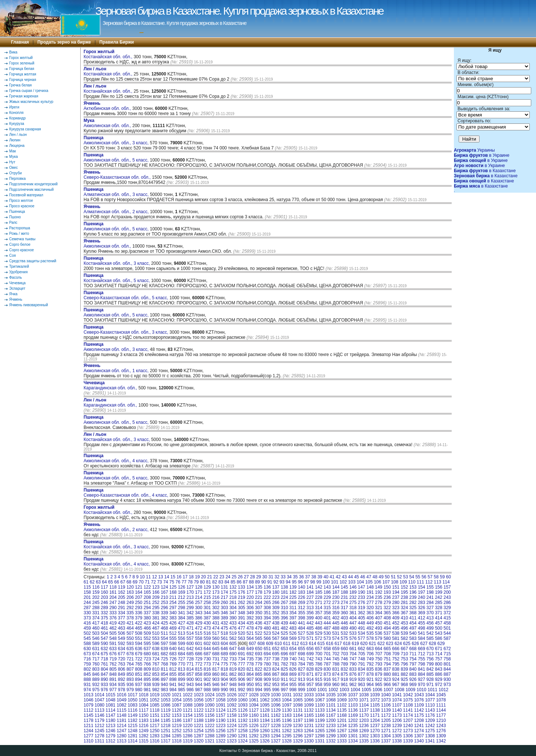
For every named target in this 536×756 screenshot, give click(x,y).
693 (259, 654)
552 (147, 638)
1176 (430, 715)
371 (438, 613)
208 (147, 597)
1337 (386, 741)
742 (310, 659)
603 (216, 644)
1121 (188, 710)
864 (250, 674)
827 (301, 669)
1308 (430, 736)
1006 (377, 690)
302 (216, 608)
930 (447, 679)
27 (246, 577)
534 (361, 633)
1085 (155, 705)
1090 (210, 705)
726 (173, 659)
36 (302, 577)
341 (181, 613)
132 (233, 587)
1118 (155, 710)
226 (301, 597)
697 (293, 654)
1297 (309, 736)
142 (319, 587)
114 (446, 582)
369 (422, 613)
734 (242, 659)
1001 (322, 690)
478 (250, 628)
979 (130, 690)
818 (224, 669)
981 (147, 690)
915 (319, 679)
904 (224, 679)
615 (321, 644)
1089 (199, 705)
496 (404, 628)
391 (242, 618)
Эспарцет (17, 288)
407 (379, 618)
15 (173, 577)
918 (344, 679)
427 (181, 623)
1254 (199, 731)
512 (173, 633)
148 (370, 587)
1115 (122, 710)
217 (224, 597)
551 (139, 638)
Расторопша (20, 228)
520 (242, 633)
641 (181, 649)
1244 (89, 731)
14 (167, 577)
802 (87, 669)
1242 (430, 726)
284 (430, 603)
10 (142, 577)
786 (319, 664)
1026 (232, 695)
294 (147, 608)
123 (156, 587)
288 (96, 608)
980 (139, 690)
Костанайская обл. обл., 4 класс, (117, 562)
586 (438, 638)
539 (404, 633)
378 (130, 618)
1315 (144, 741)
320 (370, 608)
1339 (408, 741)
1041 (397, 695)
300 (199, 608)
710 (404, 654)
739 (284, 659)
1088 (188, 705)
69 (135, 582)
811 (164, 669)
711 (413, 654)
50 (387, 577)
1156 (210, 715)
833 (353, 669)
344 (207, 613)
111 (421, 582)
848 (113, 674)
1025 (221, 695)
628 (433, 644)
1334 (353, 741)
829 (319, 669)
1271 (386, 731)
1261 (276, 731)
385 (190, 618)
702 (336, 654)
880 (387, 674)
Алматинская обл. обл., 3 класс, (117, 192)
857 (190, 674)
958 (319, 685)
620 (364, 644)
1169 (353, 715)
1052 (155, 700)
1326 (265, 741)
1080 (100, 705)
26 (240, 577)
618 (347, 644)
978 (122, 690)
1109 (419, 705)
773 (207, 664)
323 (396, 608)
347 (233, 613)
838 (396, 669)
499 (430, 628)
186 (327, 592)
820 (242, 669)
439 (284, 623)
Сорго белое (20, 244)
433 (233, 623)
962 (353, 685)
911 (284, 679)
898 (173, 679)
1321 (210, 741)
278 (379, 603)
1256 (221, 731)
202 (96, 597)
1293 (265, 736)
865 (259, 674)
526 (293, 633)
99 (319, 582)
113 (437, 582)
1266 (331, 731)
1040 (386, 695)
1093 (243, 705)
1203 (364, 720)
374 (96, 618)
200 (447, 592)
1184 (155, 720)
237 (396, 597)
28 (252, 577)
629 (441, 644)
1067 (320, 700)
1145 (89, 715)
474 (216, 628)
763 (122, 664)
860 (216, 674)
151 (396, 587)
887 (447, 674)
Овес (14, 168)
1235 (353, 726)
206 (130, 597)
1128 (265, 710)
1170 (364, 715)
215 (207, 597)
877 (361, 674)
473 (207, 628)
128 (199, 587)
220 (250, 597)
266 (276, 603)
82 (215, 582)
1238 (386, 726)
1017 (133, 695)
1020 (166, 695)
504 (104, 633)
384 (181, 618)
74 (166, 582)
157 (447, 587)
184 (310, 592)
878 (370, 674)
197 (422, 592)
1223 (221, 726)
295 (156, 608)
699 (310, 654)
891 (113, 679)
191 (370, 592)
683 (173, 654)
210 (164, 597)
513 (181, 633)
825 (284, 669)
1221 (199, 726)
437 (267, 623)
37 (307, 577)
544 (447, 633)
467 (156, 628)
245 (96, 603)
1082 (122, 705)
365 (387, 613)
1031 (287, 695)
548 (113, 638)
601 (199, 644)
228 (319, 597)
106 (378, 582)
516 (207, 633)
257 (199, 603)
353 (284, 613)
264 (259, 603)
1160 (254, 715)
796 (404, 664)
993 (250, 690)
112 (429, 582)
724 (156, 659)
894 (139, 679)
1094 (254, 705)
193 (387, 592)
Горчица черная (23, 80)
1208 (419, 720)
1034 (320, 695)
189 (353, 592)
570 (301, 638)
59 (442, 577)
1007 (388, 690)
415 (447, 618)
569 (293, 638)
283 (422, 603)
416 (87, 623)
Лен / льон (18, 135)
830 (327, 669)
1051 (144, 700)
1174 (408, 715)
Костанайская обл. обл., (109, 54)
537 (387, 633)
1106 (386, 705)
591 (113, 644)
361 (353, 613)
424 (156, 623)
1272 (397, 731)
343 (199, 613)
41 (332, 577)
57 (430, 577)
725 (164, 659)
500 (438, 628)
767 (156, 664)
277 (370, 603)
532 (344, 633)
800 (438, 664)
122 (147, 587)
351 (267, 613)
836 (379, 669)
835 (370, 669)
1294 (276, 736)
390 (233, 618)
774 (216, 664)
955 (293, 685)
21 (210, 577)
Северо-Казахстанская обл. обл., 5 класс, (126, 295)
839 (404, 669)
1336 (375, 741)
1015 (111, 695)
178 (259, 592)
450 (379, 623)
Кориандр (17, 118)
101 (335, 582)
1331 (320, 741)
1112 (89, 710)
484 (301, 628)
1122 (199, 710)
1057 (210, 700)
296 (164, 608)
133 (242, 587)
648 (242, 649)
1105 (375, 705)
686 (199, 654)
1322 (221, 741)
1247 (122, 731)
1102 (342, 705)
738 (276, 659)
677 (122, 654)
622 (381, 644)
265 (267, 603)
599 (181, 644)
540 (413, 633)
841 (422, 669)
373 (87, 618)
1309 (441, 736)
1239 (397, 726)
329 (447, 608)
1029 (265, 695)
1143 (430, 710)
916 (327, 679)
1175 (419, 715)
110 (412, 582)
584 (422, 638)
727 (181, 659)
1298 (320, 736)
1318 (177, 741)
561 (224, 638)
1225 (243, 726)
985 (181, 690)
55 (418, 577)
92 (276, 582)
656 (310, 649)
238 (404, 597)
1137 (364, 710)
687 (207, 654)
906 (242, 679)
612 (295, 644)
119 (122, 587)
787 (327, 664)
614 (312, 644)
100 (326, 582)
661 (353, 649)
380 (147, 618)
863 (242, 674)
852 (147, 674)
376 (113, 618)
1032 (298, 695)
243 (447, 597)
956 (301, 685)
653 (284, 649)
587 (447, 638)
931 (87, 685)
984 (173, 690)
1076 (419, 700)
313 (310, 608)
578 (370, 638)
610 (278, 644)
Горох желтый (21, 58)
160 (104, 592)
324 (404, 608)
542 (430, 633)
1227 (265, 726)
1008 (399, 690)
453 (404, 623)
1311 (100, 741)
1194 (265, 720)
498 (422, 628)
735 (250, 659)
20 (203, 577)
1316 (155, 741)
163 (130, 592)
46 (363, 577)
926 (413, 679)
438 (276, 623)
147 (361, 587)
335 (130, 613)
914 (310, 679)
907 (250, 679)
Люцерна (17, 146)
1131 (298, 710)
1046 (89, 700)
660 (344, 649)
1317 (166, 741)
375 (104, 618)
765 (139, 664)
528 (310, 633)
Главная (20, 42)
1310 (89, 741)
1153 (177, 715)
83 (221, 582)
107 (386, 582)
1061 (254, 700)
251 (147, 603)
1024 (210, 695)
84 (227, 582)
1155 (199, 715)
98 (313, 582)
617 (338, 644)
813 (181, 669)
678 (130, 654)
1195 (276, 720)
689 (224, 654)
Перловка (17, 179)
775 (224, 664)
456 (430, 623)
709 (396, 654)
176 (242, 592)
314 (319, 608)
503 (96, 633)
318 (353, 608)
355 (301, 613)
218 (233, 597)
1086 (166, 705)
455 (422, 623)
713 (430, 654)
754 (413, 659)
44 (350, 577)
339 (164, 613)
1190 (221, 720)
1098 (298, 705)
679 (139, 654)
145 (344, 587)
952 (267, 685)
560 (216, 638)
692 (250, 654)
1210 (441, 720)
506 (122, 633)
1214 (122, 726)
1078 (441, 700)
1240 (408, 726)
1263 (298, 731)
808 (139, 669)
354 (293, 613)
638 (156, 649)
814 (190, 669)
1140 (397, 710)
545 (87, 638)
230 (336, 597)
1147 (111, 715)
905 (233, 679)
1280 (122, 736)
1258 (243, 731)
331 (96, 613)
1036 (342, 695)
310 (284, 608)
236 (387, 597)
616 (330, 644)
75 (172, 582)
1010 (421, 690)
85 (233, 582)
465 (139, 628)
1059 (232, 700)
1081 (111, 705)
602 (207, 644)
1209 (430, 720)
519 (233, 633)
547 (104, 638)
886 (438, 674)
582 (404, 638)
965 (379, 685)
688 (216, 654)
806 (122, 669)
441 (301, 623)
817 (216, 669)
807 (130, 669)
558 (199, 638)
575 (344, 638)
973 (447, 685)
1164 (298, 715)
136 (267, 587)
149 (379, 587)
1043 (419, 695)
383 (173, 618)
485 (310, 628)
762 (113, 664)
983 (164, 690)
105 (369, 582)
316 (336, 608)
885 (430, 674)
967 (396, 685)
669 (422, 649)
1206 (397, 720)
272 (327, 603)
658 (327, 649)
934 (113, 685)
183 (301, 592)
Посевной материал (26, 195)
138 (284, 587)
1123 (210, 710)
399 (310, 618)
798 (422, 664)
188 (344, 592)
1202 (353, 720)
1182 (133, 720)
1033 (309, 695)
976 (104, 690)
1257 (232, 731)
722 (139, 659)
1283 (155, 736)
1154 (188, 715)
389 (224, 618)
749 (370, 659)
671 (438, 649)
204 (113, 597)
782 (284, 664)
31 (271, 577)
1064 (287, 700)
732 (224, 659)
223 (276, 597)
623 (390, 644)
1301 (353, 736)
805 (113, 669)
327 (430, 608)
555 (173, 638)
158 (87, 592)
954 (284, 685)
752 (396, 659)
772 (199, 664)
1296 (298, 736)
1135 (342, 710)
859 (207, 674)
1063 (276, 700)
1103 (353, 705)
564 (250, 638)
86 (239, 582)
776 (233, 664)
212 (181, 597)
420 (122, 623)
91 (270, 582)
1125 (232, 710)
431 (216, 623)
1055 (188, 700)
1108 (408, 705)
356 (310, 613)
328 (438, 608)
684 (181, 654)
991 (233, 690)
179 (267, 592)
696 (284, 654)
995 (267, 690)
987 (199, 690)
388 (216, 618)
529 (319, 633)
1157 (221, 715)
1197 (298, 720)
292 (130, 608)
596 (156, 644)
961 (344, 685)
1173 (397, 715)
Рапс (13, 223)
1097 (287, 705)
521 (250, 633)
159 (96, 592)
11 (148, 577)
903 (216, 679)
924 (396, 679)
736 (259, 659)
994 (259, 690)
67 (123, 582)
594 (139, 644)
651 (267, 649)
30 (265, 577)
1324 (243, 741)
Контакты (228, 751)
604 (224, 644)
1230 (298, 726)
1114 (111, 710)
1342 (441, 741)
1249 (144, 731)
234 (370, 597)
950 (250, 685)
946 (216, 685)
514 (190, 633)
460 (96, 628)
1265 (320, 731)
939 (156, 685)
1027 (243, 695)
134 (250, 587)
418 (104, 623)
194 (396, 592)
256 (190, 603)
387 (207, 618)
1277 (89, 736)
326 (422, 608)
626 (415, 644)
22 (216, 577)
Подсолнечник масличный (31, 190)
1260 (265, 731)
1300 (342, 736)
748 (361, 659)
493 (379, 628)
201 (87, 597)
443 (319, 623)
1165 (309, 715)
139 (293, 587)
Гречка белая (20, 85)
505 (113, 633)
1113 (100, 710)
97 (306, 582)
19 (197, 577)
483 (293, 628)
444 (327, 623)
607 (253, 644)
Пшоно (15, 217)
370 (430, 613)
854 (164, 674)
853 (156, 674)
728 (190, 659)
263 (250, 603)
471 (190, 628)
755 (422, 659)
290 (113, 608)
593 (130, 644)
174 (224, 592)
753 (404, 659)
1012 (443, 690)
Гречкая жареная (24, 96)
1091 (221, 705)
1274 (419, 731)
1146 (100, 715)
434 (242, 623)
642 (190, 649)
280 (396, 603)
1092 (232, 705)
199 (438, 592)
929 (438, 679)
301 (207, 608)
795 (396, 664)
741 (301, 659)
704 (353, 654)
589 (96, 644)
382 (164, 618)
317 (344, 608)
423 (147, 623)
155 (430, 587)
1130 (287, 710)
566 (267, 638)
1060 (243, 700)
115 (87, 587)
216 (216, 597)
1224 (232, 726)
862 (233, 674)
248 (122, 603)
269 (301, 603)
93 (282, 582)
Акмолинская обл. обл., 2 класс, (117, 527)
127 (190, 587)
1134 (331, 710)
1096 (276, 705)
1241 (419, 726)
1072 (375, 700)
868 (284, 674)
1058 (221, 700)
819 (233, 669)
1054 (177, 700)
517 (216, 633)
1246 (111, 731)
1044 (430, 695)
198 (430, 592)
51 (393, 577)
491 (361, 628)
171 (199, 592)
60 (448, 577)
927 (422, 679)
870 (301, 674)
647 (233, 649)
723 (147, 659)
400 (319, 618)
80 (202, 582)
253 (164, 603)
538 (396, 633)
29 (259, 577)
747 (353, 659)
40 (326, 577)
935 (122, 685)
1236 (364, 726)
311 (293, 608)
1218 (166, 726)
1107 (397, 705)
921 (370, 679)
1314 (133, 741)
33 (283, 577)
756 (430, 659)
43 (344, 577)
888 (87, 679)
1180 (111, 720)
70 (141, 582)
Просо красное (22, 206)
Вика (13, 52)
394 (267, 618)
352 (276, 613)
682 (164, 654)
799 (430, 664)
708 (387, 654)
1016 (122, 695)
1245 (100, 731)
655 (301, 649)
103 (352, 582)
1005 (366, 690)
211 (173, 597)
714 (438, 654)
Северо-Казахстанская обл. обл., (118, 175)
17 (185, 577)
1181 (122, 720)
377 (122, 618)
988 (207, 690)
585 (430, 638)
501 (447, 628)
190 (361, 592)
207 (139, 597)
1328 (287, 741)
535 (370, 633)
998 (293, 690)
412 (422, 618)
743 (319, 659)
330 (87, 613)
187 (336, 592)
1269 (364, 731)
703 (344, 654)
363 (370, 613)
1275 (430, 731)
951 (259, 685)
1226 (254, 726)
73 (159, 582)
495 (396, 628)
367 (404, 613)
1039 (375, 695)
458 (447, 623)
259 (216, 603)
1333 (342, 741)
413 (430, 618)
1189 (210, 720)
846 (96, 674)
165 (147, 592)
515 (199, 633)
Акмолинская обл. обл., (108, 123)
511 (164, 633)
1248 (133, 731)
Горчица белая (22, 69)
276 (361, 603)
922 (379, 679)
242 (438, 597)
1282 (144, 736)
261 (233, 603)
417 (96, 623)
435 (250, 623)
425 (164, 623)
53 (406, 577)
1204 (375, 720)
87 (245, 582)
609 (270, 644)
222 (267, 597)
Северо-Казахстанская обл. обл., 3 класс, (126, 330)
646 (224, 649)
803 (96, 669)
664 (379, 649)
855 (173, 674)
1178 (89, 720)
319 (361, 608)
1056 (199, 700)
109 (403, 582)
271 (319, 603)
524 (276, 633)
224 (284, 597)
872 (319, 674)
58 (436, 577)
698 (301, 654)
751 (387, 659)
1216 (144, 726)
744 (327, 659)
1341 (430, 741)
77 (184, 582)
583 (413, 638)
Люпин (15, 140)
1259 (254, 731)
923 (387, 679)
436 (259, 623)
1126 (243, 710)
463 (122, 628)
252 (156, 603)
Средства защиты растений (33, 261)
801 (447, 664)
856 (181, 674)
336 (139, 613)
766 (147, 664)
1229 (287, 726)
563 (242, 638)
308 (267, 608)
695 (276, 654)
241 (430, 597)
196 (413, 592)
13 (160, 577)
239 (413, 597)
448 (361, 623)
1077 (430, 700)
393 (259, 618)
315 (327, 608)
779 (259, 664)
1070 (353, 700)
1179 (100, 720)
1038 (364, 695)
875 (344, 674)
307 (259, 608)
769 (173, 664)
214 (199, 597)
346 (224, 613)
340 (173, 613)
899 (181, 679)
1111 (441, 705)
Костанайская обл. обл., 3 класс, (117, 261)
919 (353, 679)
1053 (166, 700)
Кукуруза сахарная (25, 129)
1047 (100, 700)
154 (422, 587)
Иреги (14, 107)
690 (233, 654)
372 (447, 613)
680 (147, 654)
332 (104, 613)
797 (413, 664)
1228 (276, 726)
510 (156, 633)
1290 (232, 736)
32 (277, 577)
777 (242, 664)
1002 (333, 690)
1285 (177, 736)
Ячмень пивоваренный (29, 305)
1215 (133, 726)
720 (122, 659)
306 (250, 608)
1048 (111, 700)
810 (156, 669)
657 (319, 649)
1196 (287, 720)
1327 (276, 741)
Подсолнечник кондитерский (33, 184)
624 (398, 644)
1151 (155, 715)
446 (344, 623)
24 (228, 577)
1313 (122, 741)
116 (96, 587)
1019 (155, 695)
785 (310, 664)
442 (310, 623)
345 (216, 613)
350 (259, 613)
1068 (331, 700)
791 (361, 664)
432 (224, 623)
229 (327, 597)
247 (113, 603)
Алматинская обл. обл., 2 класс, (117, 209)
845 (87, 674)
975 (96, 690)
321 (379, 608)
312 (301, 608)
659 (336, 649)
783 (293, 664)
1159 (243, 715)
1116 (133, 710)
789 (344, 664)
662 (361, 649)
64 (104, 582)
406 (370, 618)
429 (199, 623)
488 (336, 628)
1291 (243, 736)
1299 (331, 736)
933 (104, 685)
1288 (210, 736)
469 (173, 628)
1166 (320, 715)
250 (139, 603)
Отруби (15, 173)
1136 (353, 710)
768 (164, 664)
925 (404, 679)
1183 (144, 720)
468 (164, 628)
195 (404, 592)
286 (447, 603)
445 (336, 623)
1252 (177, 731)
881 (396, 674)
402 (336, 618)
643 (199, 649)
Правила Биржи (117, 42)
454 (413, 623)
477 (242, 628)
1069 (342, 700)
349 (250, 613)
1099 (309, 705)
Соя (12, 255)
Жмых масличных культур (31, 102)
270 (310, 603)
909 (267, 679)
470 (181, 628)
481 (276, 628)
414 (438, 618)
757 (438, 659)
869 (293, 674)
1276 (441, 731)
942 (181, 685)
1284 (166, 736)
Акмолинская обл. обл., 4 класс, (117, 458)
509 (147, 633)
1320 (199, 741)
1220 (188, 726)
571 (310, 638)
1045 (441, 695)
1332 (331, 741)
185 (319, 592)
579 (379, 638)
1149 (133, 715)
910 (276, 679)
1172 (386, 715)
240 (422, 597)
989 (216, 690)
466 (147, 628)
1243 (441, 726)
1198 (309, 720)
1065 (298, 700)
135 (259, 587)
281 (404, 603)
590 (104, 644)
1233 (331, 726)
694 (267, 654)
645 (216, 649)
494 (387, 628)
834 (361, 669)
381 (156, 618)
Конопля (16, 113)
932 (96, 685)
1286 (188, 736)
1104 (364, 705)
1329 (298, 741)
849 (122, 674)
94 (288, 582)
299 (190, 608)
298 (181, 608)
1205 (386, 720)
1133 (320, 710)
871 (310, 674)
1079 (89, 705)
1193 (254, 720)
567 (276, 638)
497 (413, 628)
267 (284, 603)
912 (293, 679)
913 (301, 679)
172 (207, 592)
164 (139, 592)
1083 (133, 705)
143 (327, 587)
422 (139, 623)
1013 (89, 695)
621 (372, 644)
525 (284, 633)
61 (86, 582)
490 (353, 628)
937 (139, 685)
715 (447, 654)
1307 (419, 736)
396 (284, 618)
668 (413, 649)
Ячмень (16, 299)
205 (122, 597)
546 (96, 638)
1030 (276, 695)
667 (404, 649)
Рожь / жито (19, 234)
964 (370, 685)
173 (216, 592)
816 (207, 669)
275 (353, 603)
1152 (166, 715)
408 (387, 618)
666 (396, 649)
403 (344, 618)
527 (301, 633)
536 (379, 633)
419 (113, 623)
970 (422, 685)
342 (190, 613)
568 (284, 638)
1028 (254, 695)
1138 (375, 710)
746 (344, 659)
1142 (419, 710)
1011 (432, 690)
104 (360, 582)
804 (104, 669)
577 (361, 638)
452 (396, 623)
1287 (199, 736)
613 (304, 644)
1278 (100, 736)
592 (122, 644)
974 (87, 690)
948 (233, 685)
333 (113, 613)
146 (353, 587)
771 (190, 664)
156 (438, 587)
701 (327, 654)
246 (104, 603)
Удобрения (18, 272)
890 (104, 679)
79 (196, 582)
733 (233, 659)
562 (233, 638)
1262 (287, 731)
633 (113, 649)
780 (267, 664)
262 (242, 603)
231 (344, 597)
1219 (177, 726)
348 (242, 613)
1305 (397, 736)
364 (379, 613)
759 (87, 664)
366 (396, 613)
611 (287, 644)
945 (207, 685)
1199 (320, 720)
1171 (375, 715)
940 (164, 685)
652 (276, 649)
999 (301, 690)
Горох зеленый (22, 63)
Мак (12, 151)
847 (104, 674)
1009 (410, 690)
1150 (144, 715)
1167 (331, 715)
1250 (155, 731)
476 (233, 628)
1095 (265, 705)
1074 (397, 700)
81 (208, 582)
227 (310, 597)
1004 (355, 690)
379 (139, 618)
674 (96, 654)
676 (113, 654)
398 (301, 618)
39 (320, 577)
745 (336, 659)
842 (430, 669)
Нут (12, 162)
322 (387, 608)
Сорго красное (21, 250)
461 (104, 628)
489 (344, 628)
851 (139, 674)
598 (173, 644)
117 (104, 587)
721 (130, 659)
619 (355, 644)
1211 (89, 726)
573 (327, 638)
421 (130, 623)
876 (353, 674)
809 (147, 669)
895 (147, 679)
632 (104, 649)
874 (336, 674)
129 (207, 587)
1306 (408, 736)
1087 (177, 705)
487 (327, 628)
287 (87, 608)
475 (224, 628)
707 (379, 654)
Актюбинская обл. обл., (108, 106)
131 (224, 587)
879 (379, 674)
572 (319, 638)
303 (224, 608)
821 (250, 669)
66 (117, 582)
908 (259, 679)
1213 (111, 726)
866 (267, 674)
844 (447, 669)
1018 (144, 695)
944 (199, 685)
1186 (177, 720)
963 (361, 685)
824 (276, 669)
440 (293, 623)
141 (310, 587)
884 (422, 674)
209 (156, 597)
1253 (188, 731)
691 (242, 654)
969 (413, 685)
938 (147, 685)
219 (242, 597)
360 (344, 613)
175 (233, 592)
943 (190, 685)
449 (370, 623)
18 (191, 577)
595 (147, 644)
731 (216, 659)
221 (259, 597)
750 (379, 659)
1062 (265, 700)
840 (413, 669)
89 (258, 582)
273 (336, 603)
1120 (177, 710)
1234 (342, 726)
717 (96, 659)
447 (353, 623)
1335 (364, 741)
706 (370, 654)
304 (233, 608)
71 (147, 582)
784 (301, 664)
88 (251, 582)
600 (190, 644)
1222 (210, 726)
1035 (331, 695)
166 (156, 592)
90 (263, 582)
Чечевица (17, 283)
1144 (441, 710)
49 (381, 577)
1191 (232, 720)
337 (147, 613)
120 (130, 587)
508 (139, 633)
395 (276, 618)
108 (394, 582)
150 (387, 587)
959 (327, 685)
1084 (144, 705)
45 (357, 577)
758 (447, 659)
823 (267, 669)
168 (173, 592)
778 (250, 664)
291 (122, 608)
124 (164, 587)
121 (139, 587)
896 (156, 679)
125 (173, 587)
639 (164, 649)
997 (284, 690)
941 (173, 685)
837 (387, 669)
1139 (386, 710)
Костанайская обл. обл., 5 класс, (117, 278)
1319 (188, 741)
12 (155, 577)
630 (87, 649)
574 (336, 638)
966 (387, 685)
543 (438, 633)
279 (387, 603)
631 (96, 649)
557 (190, 638)
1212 (100, 726)
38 (314, 577)
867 (276, 674)
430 (207, 623)
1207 (408, 720)
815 (199, 669)
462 (113, 628)
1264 (309, 731)
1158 (232, 715)
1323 (232, 741)
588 (87, 644)
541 (422, 633)
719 (113, 659)
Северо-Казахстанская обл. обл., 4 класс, (126, 493)
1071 (364, 700)
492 (370, 628)
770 (181, 664)
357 (319, 613)
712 (422, 654)
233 (361, 597)
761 (104, 664)
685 (190, 654)
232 (353, 597)
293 (139, 608)
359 (336, 613)
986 (190, 690)
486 (319, 628)
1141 (408, 710)
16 (179, 577)
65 (111, 582)
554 (164, 638)
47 (369, 577)
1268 (353, 731)
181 (284, 592)
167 (164, 592)
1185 (166, 720)
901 (199, 679)
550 (130, 638)
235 (379, 597)
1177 (441, 715)
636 (139, 649)
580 (387, 638)
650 (259, 649)
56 (424, 577)
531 (336, 633)
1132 (309, 710)
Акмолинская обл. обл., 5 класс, (117, 157)
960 (336, 685)
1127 (254, 710)
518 (224, 633)
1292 (254, 736)
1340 (419, 741)
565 (259, 638)
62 (92, 582)
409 (396, 618)
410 (404, 618)
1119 (166, 710)
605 (233, 644)
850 (130, 674)
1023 (199, 695)
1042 (408, 695)
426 (173, 623)
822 (259, 669)
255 (181, 603)
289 (104, 608)
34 (289, 577)
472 (199, 628)
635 (130, 649)
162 (122, 592)
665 (387, 649)
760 (96, 664)
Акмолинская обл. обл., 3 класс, (117, 140)
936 (130, 685)
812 (173, 669)
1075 (408, 700)
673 (87, 654)
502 (87, 633)
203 (104, 597)
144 (336, 587)
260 (224, 603)
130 (216, 587)
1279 (111, 736)
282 (413, 603)
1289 (221, 736)
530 (327, 633)
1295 (287, 736)
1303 (375, 736)
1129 (276, 710)
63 (98, 582)
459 (87, 628)
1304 (386, 736)
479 (259, 628)
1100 (320, 705)
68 (129, 582)
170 (190, 592)
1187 (188, 720)
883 (413, 674)
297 (173, 608)
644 (207, 649)
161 (113, 592)
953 (276, 685)
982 (156, 690)
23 (222, 577)
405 (361, 618)
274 (344, 603)
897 (164, 679)
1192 (243, 720)
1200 (331, 720)
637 (147, 649)
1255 (210, 731)
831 (336, 669)
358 (327, 613)
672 (447, 649)
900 (190, 679)
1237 (375, 726)
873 (327, 674)
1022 (188, 695)
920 (361, 679)
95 (294, 582)
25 (234, 577)
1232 (320, 726)
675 (104, 654)
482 (284, 628)
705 (361, 654)
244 (87, 603)
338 (156, 613)
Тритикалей (19, 266)
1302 (364, 736)
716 (87, 659)
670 (430, 649)
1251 (166, 731)
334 (122, 613)
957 (310, 685)
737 (267, 659)
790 (353, 664)
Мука (14, 157)
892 (122, 679)
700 (319, 654)
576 (353, 638)
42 (338, 577)
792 (370, 664)
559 (207, 638)
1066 (309, 700)
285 (438, 603)
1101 (331, 705)
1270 (375, 731)
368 (413, 613)
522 (259, 633)
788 (336, 664)
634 (122, 649)
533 (353, 633)
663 (370, 649)
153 (413, 587)
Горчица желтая (23, 74)
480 (267, 628)
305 (242, 608)
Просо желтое (21, 201)
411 (413, 618)
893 (130, 679)
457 (438, 623)
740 (293, 659)
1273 (408, 731)
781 (276, 664)
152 (404, 587)
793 (379, 664)
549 (122, 638)
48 (375, 577)
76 (178, 582)
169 (181, 592)
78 (190, 582)
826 (293, 669)
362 (361, 613)
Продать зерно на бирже (64, 42)
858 (199, 674)
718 (104, 659)
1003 (344, 690)
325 (413, 608)
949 (242, 685)
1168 (342, 715)
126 (181, 587)
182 (293, 592)
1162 (276, 715)
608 (261, 644)
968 (404, 685)
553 (156, 638)
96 (300, 582)
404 (353, 618)
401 (327, 618)
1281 (133, 736)
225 (293, 597)
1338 (397, 741)
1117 (144, 710)
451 (387, 623)
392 (250, 618)
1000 (311, 690)
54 (412, 577)
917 (336, 679)
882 (404, 674)
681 (156, 654)
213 (190, 597)
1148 (122, 715)
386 (199, 618)
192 (379, 592)
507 (130, 633)
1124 (221, 710)
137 (276, 587)
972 (438, 685)
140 (301, 587)
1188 (199, 720)
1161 (265, 715)
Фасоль (16, 277)
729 (199, 659)
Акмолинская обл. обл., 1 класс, (117, 368)
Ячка (13, 294)
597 (164, 644)
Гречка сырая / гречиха (29, 91)
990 (224, 690)
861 (224, 674)
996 (276, 690)
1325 (254, 741)
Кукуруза (17, 124)
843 (438, 669)
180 (276, 592)
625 (407, 644)
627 (424, 644)
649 (250, 649)
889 (96, 679)
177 (250, 592)
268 (293, 603)
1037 (353, 695)
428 (190, 623)
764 (130, 664)
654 (293, 649)
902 (207, 679)
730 (207, 659)
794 (387, 664)
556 (181, 638)
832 (344, 669)
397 (293, 618)
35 (295, 577)
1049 (122, 700)
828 (310, 669)
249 (130, 603)
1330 (309, 741)
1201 (342, 720)
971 (430, 685)
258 (207, 603)
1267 (342, 731)
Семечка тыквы (22, 239)
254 (173, 603)
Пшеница (17, 212)
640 (173, 649)
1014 (100, 695)
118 (113, 587)
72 (153, 582)
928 (430, 679)
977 (113, 690)
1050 (133, 700)
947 (224, 685)
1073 (386, 700)
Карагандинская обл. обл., (111, 385)
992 (242, 690)
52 (399, 577)
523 (267, 633)
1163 (287, 715)
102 (343, 582)
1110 (430, 705)
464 (130, 628)
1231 (309, 726)
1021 (177, 695)
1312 (111, 741)
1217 (155, 726)
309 (276, 608)
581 (396, 638)
